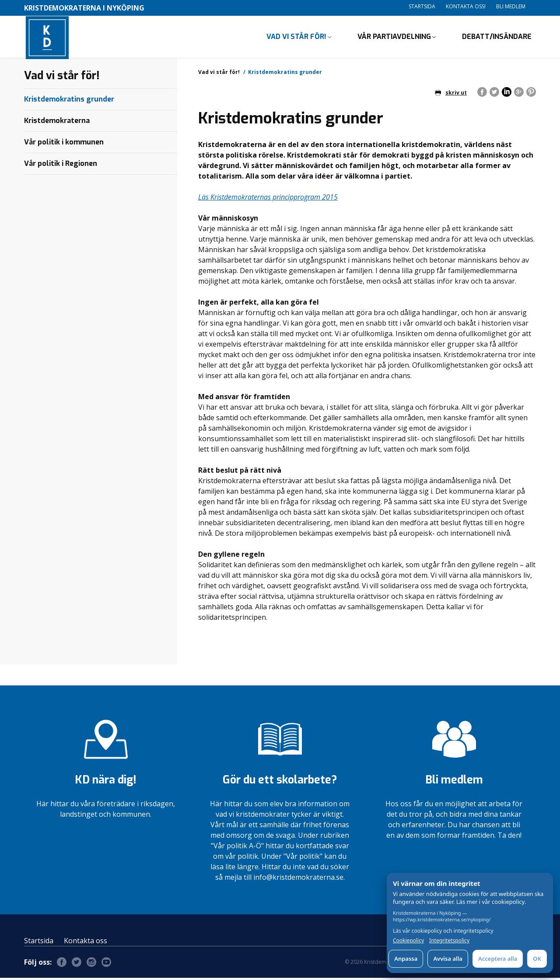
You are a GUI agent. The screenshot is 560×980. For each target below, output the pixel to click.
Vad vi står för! (296, 37)
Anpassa (406, 959)
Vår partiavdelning (394, 37)
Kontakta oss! (466, 6)
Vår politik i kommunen (64, 144)
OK (537, 959)
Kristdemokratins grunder (69, 101)
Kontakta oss (86, 943)
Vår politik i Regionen (61, 165)
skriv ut (451, 94)
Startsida (422, 6)
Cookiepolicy (408, 941)
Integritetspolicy (449, 941)
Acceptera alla (498, 959)
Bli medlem (511, 6)
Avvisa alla (448, 959)
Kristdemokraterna (57, 122)
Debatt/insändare (497, 37)
